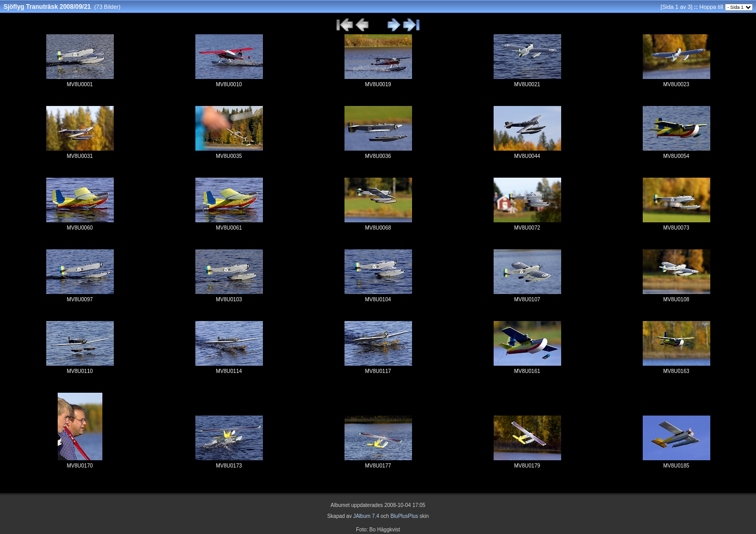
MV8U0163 (676, 371)
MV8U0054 (676, 156)
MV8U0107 (527, 299)
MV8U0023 (676, 84)
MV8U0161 (527, 371)
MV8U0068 (378, 228)
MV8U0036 (378, 156)
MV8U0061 (229, 228)
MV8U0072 (527, 228)
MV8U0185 (676, 466)
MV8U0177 (378, 466)
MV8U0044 (527, 156)
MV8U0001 (79, 84)
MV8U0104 (378, 299)
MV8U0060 (79, 228)
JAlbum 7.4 (366, 516)
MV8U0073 (676, 228)
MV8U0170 (79, 466)
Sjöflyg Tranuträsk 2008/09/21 (47, 7)
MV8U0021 (527, 84)
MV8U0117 (378, 371)
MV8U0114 (229, 371)
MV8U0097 (79, 299)
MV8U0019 (378, 84)
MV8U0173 (229, 466)
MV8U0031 (79, 156)
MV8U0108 (676, 299)
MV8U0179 (527, 466)
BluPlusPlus (404, 516)
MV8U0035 (229, 156)
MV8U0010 (229, 84)
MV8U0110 (79, 371)
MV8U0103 (229, 299)
